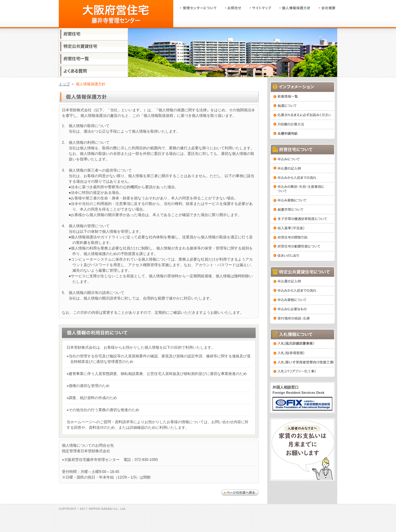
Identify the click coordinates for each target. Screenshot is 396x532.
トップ (64, 84)
